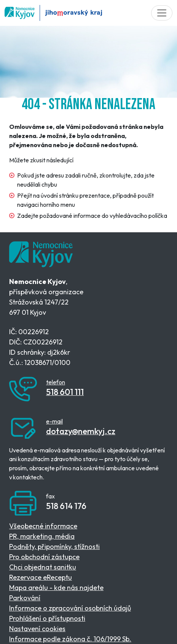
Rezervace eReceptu (41, 577)
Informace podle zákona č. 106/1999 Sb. (70, 639)
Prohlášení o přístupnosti (47, 618)
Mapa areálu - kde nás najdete (56, 588)
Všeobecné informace (43, 526)
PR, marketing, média (42, 536)
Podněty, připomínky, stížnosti (54, 546)
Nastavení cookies (37, 629)
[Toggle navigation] (162, 13)
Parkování (25, 598)
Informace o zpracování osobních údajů (70, 608)
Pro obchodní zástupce (44, 557)
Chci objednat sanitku (43, 567)
